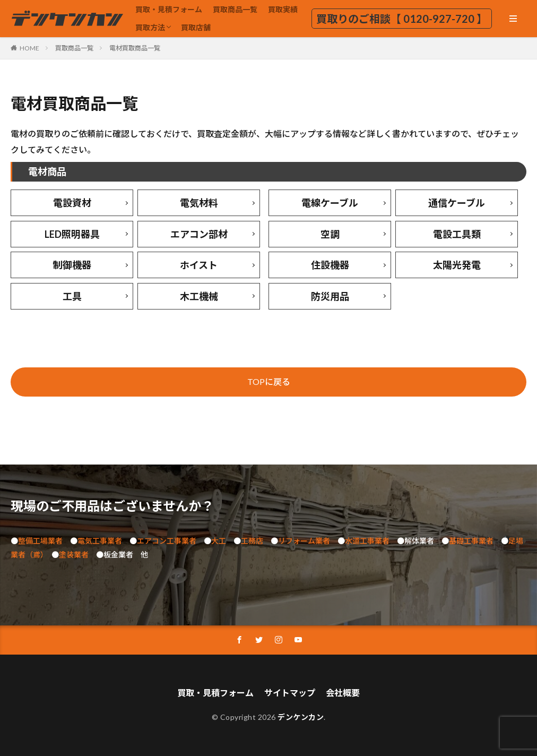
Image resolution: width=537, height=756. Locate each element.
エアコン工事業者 (167, 541)
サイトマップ (290, 693)
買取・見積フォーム (169, 9)
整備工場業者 (40, 541)
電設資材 (72, 203)
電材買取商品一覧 (135, 48)
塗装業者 (74, 555)
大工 (219, 541)
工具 (72, 296)
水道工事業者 (367, 541)
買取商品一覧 (235, 9)
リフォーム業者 (304, 541)
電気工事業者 (100, 541)
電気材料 (199, 203)
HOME (29, 48)
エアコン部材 (199, 234)
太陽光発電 (457, 265)
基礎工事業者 (471, 541)
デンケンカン (301, 717)
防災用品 (330, 296)
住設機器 (330, 265)
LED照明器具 (72, 234)
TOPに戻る (269, 381)
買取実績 (283, 9)
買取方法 (150, 27)
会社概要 (343, 693)
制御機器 (72, 265)
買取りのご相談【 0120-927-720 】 (402, 19)
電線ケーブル (330, 203)
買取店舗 (196, 27)
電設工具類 (457, 234)
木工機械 (199, 296)
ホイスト (199, 265)
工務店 (252, 541)
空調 (330, 234)
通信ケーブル (457, 203)
